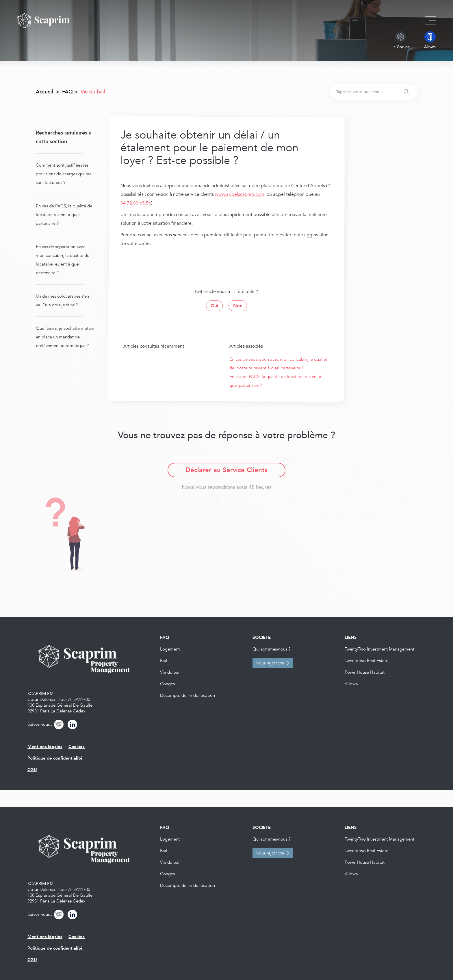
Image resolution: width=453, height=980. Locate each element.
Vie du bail (170, 672)
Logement (170, 649)
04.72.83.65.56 (136, 203)
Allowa (351, 684)
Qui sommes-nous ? (271, 649)
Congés (167, 684)
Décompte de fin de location (187, 695)
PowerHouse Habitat (365, 672)
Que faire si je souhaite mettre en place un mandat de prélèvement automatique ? (65, 337)
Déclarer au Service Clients (226, 470)
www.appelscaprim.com (240, 194)
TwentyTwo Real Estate (366, 661)
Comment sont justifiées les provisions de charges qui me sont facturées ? (64, 174)
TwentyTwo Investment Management (379, 649)
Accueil (44, 92)
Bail (164, 661)
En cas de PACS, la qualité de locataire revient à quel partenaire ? (64, 215)
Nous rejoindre (270, 663)
